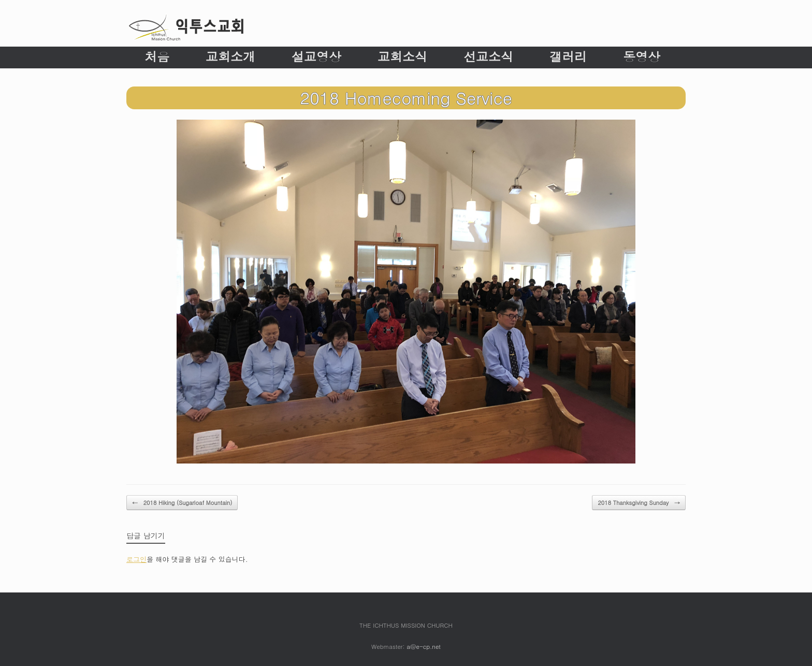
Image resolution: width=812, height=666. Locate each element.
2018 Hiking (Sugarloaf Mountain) (182, 503)
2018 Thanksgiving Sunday (639, 503)
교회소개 (230, 56)
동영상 (642, 56)
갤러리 (568, 56)
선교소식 (488, 56)
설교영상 (316, 56)
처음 (157, 56)
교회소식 (402, 56)
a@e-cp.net (424, 646)
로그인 (136, 559)
